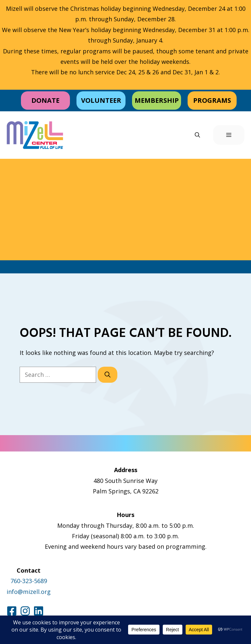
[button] (197, 135)
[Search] (108, 375)
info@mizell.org (29, 592)
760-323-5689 (29, 581)
